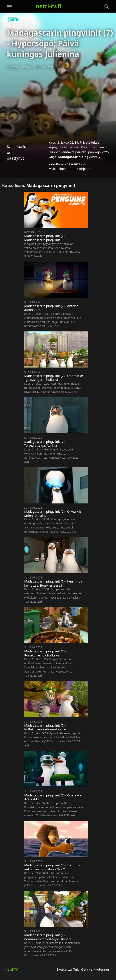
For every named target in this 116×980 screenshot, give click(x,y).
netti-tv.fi (48, 6)
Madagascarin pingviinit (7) (80, 157)
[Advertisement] (58, 103)
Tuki (77, 969)
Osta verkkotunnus (95, 969)
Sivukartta (64, 969)
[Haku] (107, 7)
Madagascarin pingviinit (51, 185)
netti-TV (12, 969)
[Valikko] (9, 7)
